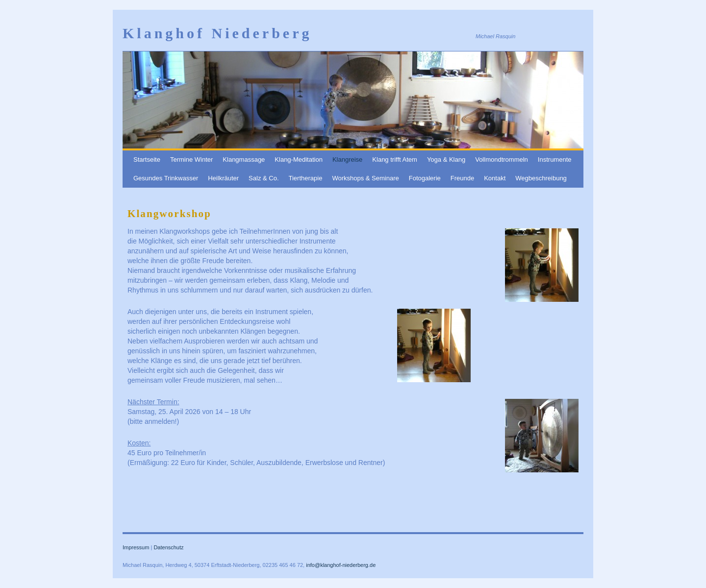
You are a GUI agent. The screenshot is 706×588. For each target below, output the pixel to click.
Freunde (462, 178)
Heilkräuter (223, 178)
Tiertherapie (306, 178)
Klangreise (347, 159)
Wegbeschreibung (541, 178)
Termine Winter (191, 159)
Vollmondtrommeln (502, 159)
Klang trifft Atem (395, 159)
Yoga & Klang (446, 159)
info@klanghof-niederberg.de (341, 565)
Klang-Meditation (299, 159)
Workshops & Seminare (365, 178)
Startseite (147, 159)
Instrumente (555, 159)
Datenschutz (168, 547)
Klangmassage (244, 159)
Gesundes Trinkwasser (166, 178)
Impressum (136, 547)
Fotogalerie (425, 178)
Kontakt (495, 178)
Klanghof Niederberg (217, 33)
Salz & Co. (264, 178)
